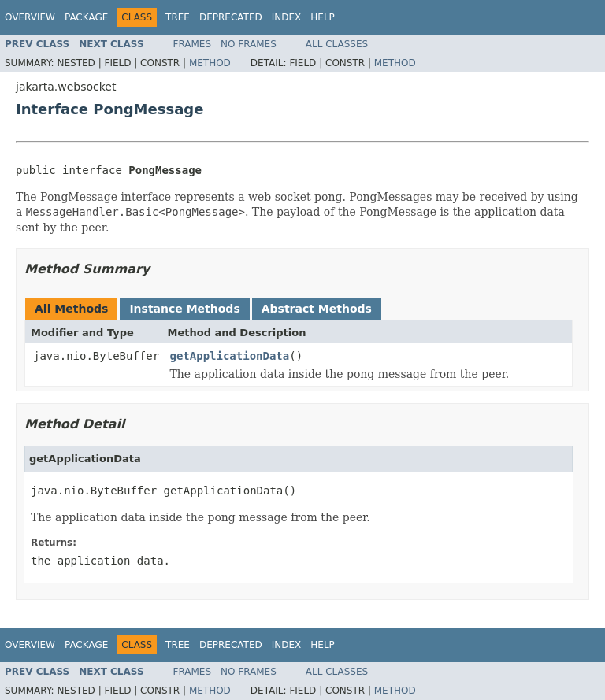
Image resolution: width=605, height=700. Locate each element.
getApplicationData (230, 356)
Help (323, 17)
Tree (178, 17)
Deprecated (231, 17)
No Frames (249, 44)
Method (210, 63)
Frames (193, 44)
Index (287, 17)
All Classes (337, 44)
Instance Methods (184, 309)
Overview (30, 17)
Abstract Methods (317, 309)
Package (86, 17)
